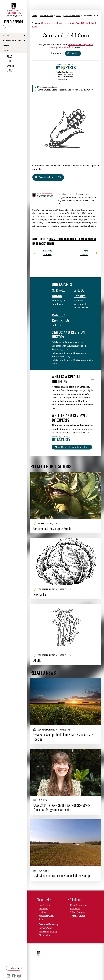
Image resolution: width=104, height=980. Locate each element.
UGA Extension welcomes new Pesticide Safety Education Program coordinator (62, 807)
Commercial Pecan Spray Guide (52, 528)
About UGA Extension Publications (72, 447)
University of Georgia (44, 956)
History (42, 912)
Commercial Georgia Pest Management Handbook (72, 46)
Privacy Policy (45, 928)
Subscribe (15, 968)
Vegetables (40, 594)
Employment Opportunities (75, 952)
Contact (6, 50)
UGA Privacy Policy (88, 951)
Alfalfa (37, 660)
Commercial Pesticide (72, 15)
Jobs (41, 919)
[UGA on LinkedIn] (88, 972)
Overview (43, 909)
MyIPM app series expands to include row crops (62, 876)
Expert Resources (12, 40)
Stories (6, 35)
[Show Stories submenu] (24, 36)
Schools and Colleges (61, 951)
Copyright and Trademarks (74, 959)
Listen (10, 70)
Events (6, 45)
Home (35, 15)
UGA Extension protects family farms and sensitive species (64, 737)
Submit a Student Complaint (87, 957)
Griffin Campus (78, 916)
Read (10, 56)
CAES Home (45, 905)
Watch (10, 66)
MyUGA (60, 958)
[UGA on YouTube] (84, 972)
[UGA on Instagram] (80, 972)
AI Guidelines (45, 935)
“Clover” (47, 255)
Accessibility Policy (48, 931)
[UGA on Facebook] (71, 972)
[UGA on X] (76, 972)
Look (10, 61)
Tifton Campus (77, 912)
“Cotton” (84, 255)
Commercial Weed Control (77, 23)
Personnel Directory (48, 924)
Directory (60, 955)
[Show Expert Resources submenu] (24, 40)
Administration (46, 916)
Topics (58, 15)
